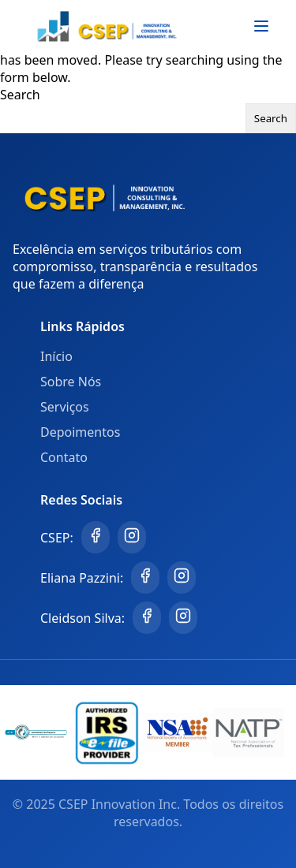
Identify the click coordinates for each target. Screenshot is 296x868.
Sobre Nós (71, 382)
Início (56, 356)
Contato (64, 457)
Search (20, 95)
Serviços (65, 407)
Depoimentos (80, 432)
